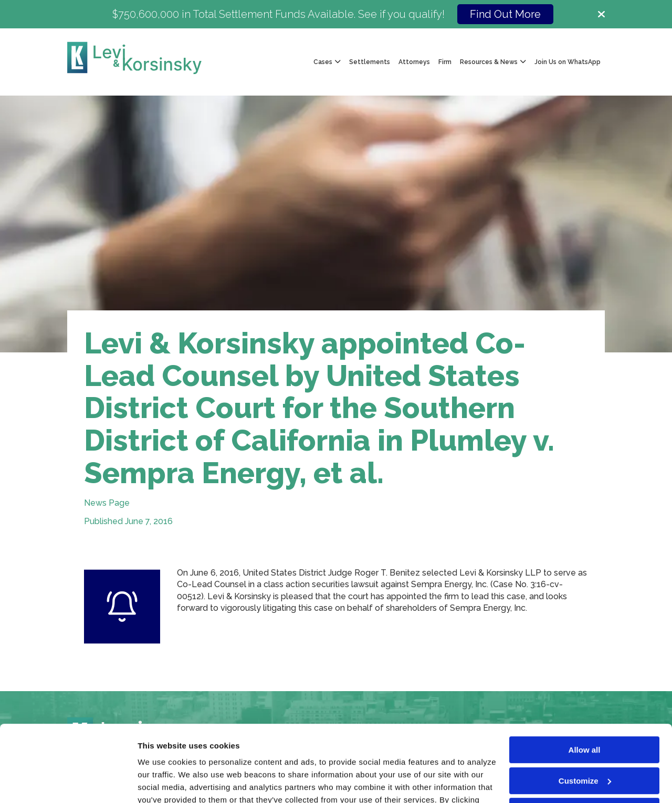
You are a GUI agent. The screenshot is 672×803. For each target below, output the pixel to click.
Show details (162, 782)
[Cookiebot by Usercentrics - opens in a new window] (68, 783)
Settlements (370, 62)
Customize (585, 709)
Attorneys (414, 62)
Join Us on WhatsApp (568, 62)
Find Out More (505, 14)
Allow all (585, 678)
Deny (585, 740)
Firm (445, 62)
